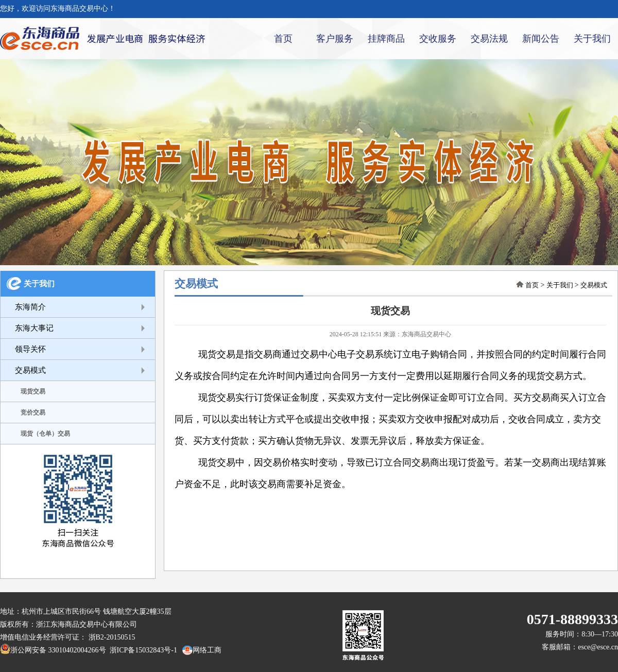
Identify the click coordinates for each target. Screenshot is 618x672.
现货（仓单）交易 (45, 434)
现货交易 (33, 391)
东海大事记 (34, 328)
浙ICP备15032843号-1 (142, 650)
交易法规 (489, 39)
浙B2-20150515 (112, 637)
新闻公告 (541, 39)
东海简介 (30, 307)
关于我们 (592, 39)
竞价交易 (33, 412)
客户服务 (335, 39)
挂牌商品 (386, 39)
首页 (283, 39)
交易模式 (30, 370)
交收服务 (438, 39)
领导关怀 (30, 349)
